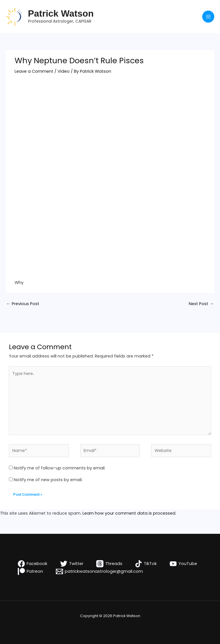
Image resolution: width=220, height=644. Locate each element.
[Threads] (109, 564)
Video (64, 71)
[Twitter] (72, 564)
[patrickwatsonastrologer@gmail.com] (99, 571)
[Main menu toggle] (208, 17)
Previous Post (23, 304)
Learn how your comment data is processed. (129, 513)
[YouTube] (183, 564)
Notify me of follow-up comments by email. (60, 468)
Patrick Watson (61, 13)
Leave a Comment (34, 71)
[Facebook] (33, 564)
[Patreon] (31, 571)
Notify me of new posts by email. (48, 480)
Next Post (201, 304)
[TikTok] (146, 564)
